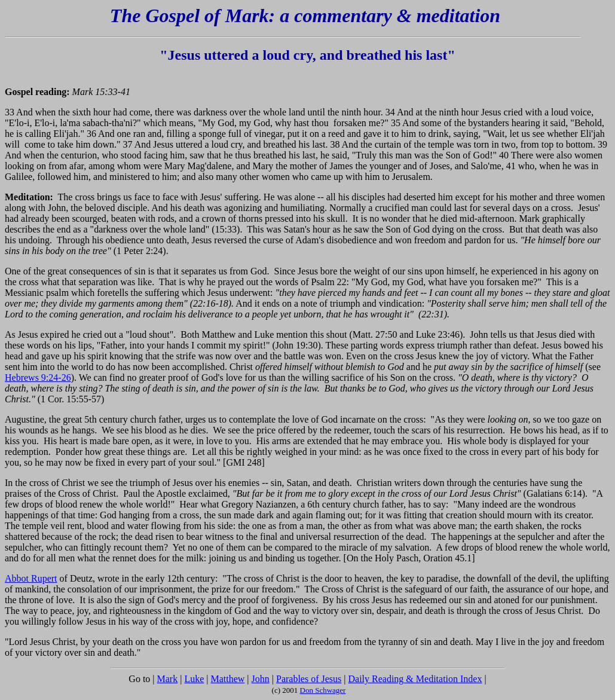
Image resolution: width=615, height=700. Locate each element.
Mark (168, 679)
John (261, 679)
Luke (194, 679)
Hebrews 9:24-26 (38, 377)
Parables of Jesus (309, 679)
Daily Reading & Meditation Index (415, 679)
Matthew (227, 679)
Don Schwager (323, 690)
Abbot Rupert (31, 578)
